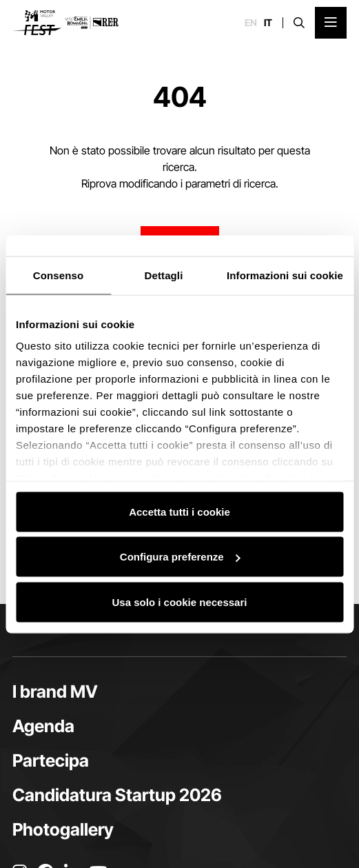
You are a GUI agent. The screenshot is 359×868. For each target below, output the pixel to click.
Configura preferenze (180, 557)
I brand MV (55, 692)
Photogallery (63, 829)
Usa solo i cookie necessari (180, 602)
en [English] (251, 23)
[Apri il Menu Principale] (331, 23)
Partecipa (51, 760)
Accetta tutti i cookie (179, 511)
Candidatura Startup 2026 (117, 795)
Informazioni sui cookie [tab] (285, 275)
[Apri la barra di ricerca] (299, 23)
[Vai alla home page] (65, 23)
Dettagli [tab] (164, 275)
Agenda (43, 726)
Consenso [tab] (58, 275)
